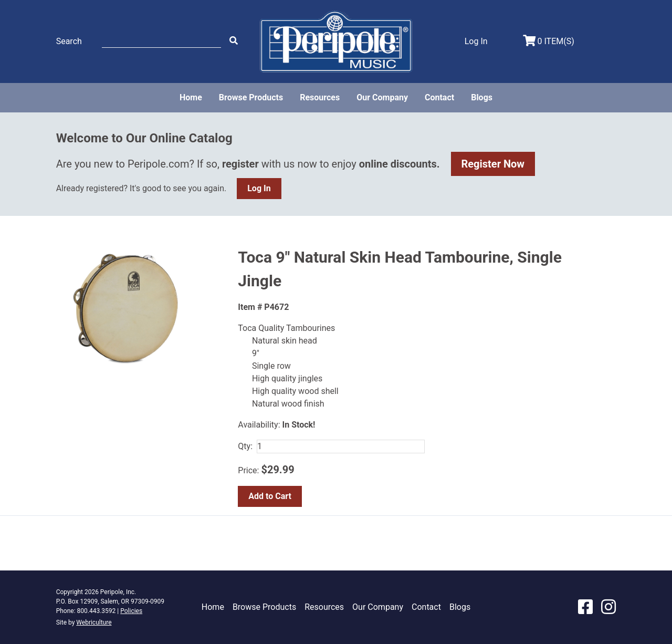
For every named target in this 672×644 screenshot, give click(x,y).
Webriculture (94, 622)
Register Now (493, 164)
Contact (439, 97)
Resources (320, 97)
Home (191, 97)
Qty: (245, 446)
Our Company (382, 97)
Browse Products (251, 97)
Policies (131, 611)
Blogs (482, 97)
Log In (259, 188)
